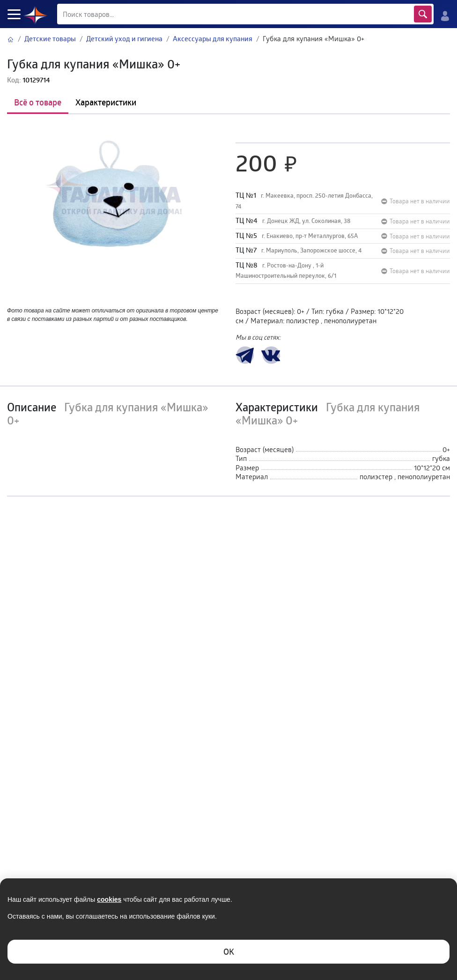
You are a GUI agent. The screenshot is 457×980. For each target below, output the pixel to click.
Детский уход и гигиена (124, 39)
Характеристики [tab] (106, 102)
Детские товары (50, 39)
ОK (229, 951)
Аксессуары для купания (213, 39)
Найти (423, 14)
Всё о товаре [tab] (38, 102)
